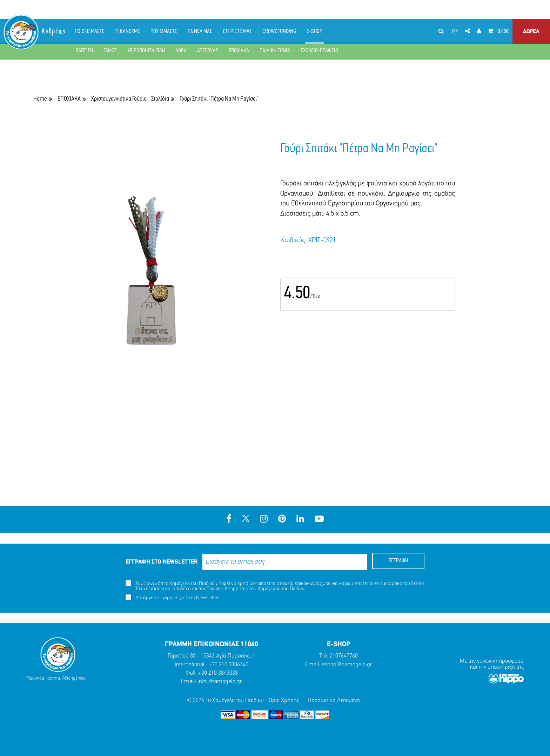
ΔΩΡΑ (181, 51)
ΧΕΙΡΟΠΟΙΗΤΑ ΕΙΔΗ (146, 51)
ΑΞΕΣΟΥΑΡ (208, 51)
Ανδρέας (54, 31)
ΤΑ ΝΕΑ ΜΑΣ (200, 32)
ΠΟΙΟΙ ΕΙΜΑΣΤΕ (90, 32)
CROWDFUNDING (279, 32)
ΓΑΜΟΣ (110, 51)
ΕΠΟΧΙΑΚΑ (239, 51)
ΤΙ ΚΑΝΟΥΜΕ (128, 32)
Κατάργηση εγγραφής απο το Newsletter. (173, 597)
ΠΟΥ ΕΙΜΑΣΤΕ (164, 32)
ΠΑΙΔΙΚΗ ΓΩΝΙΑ (275, 51)
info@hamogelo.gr (220, 682)
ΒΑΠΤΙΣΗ (84, 51)
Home (40, 99)
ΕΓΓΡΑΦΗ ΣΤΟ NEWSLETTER (162, 562)
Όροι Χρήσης (284, 700)
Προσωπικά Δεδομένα (334, 700)
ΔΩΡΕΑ (531, 32)
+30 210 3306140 (228, 665)
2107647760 (344, 656)
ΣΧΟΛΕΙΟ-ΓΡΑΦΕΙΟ (319, 51)
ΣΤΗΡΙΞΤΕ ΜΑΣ (237, 32)
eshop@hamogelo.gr (347, 665)
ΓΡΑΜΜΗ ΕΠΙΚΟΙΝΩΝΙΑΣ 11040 (212, 645)
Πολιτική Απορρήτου (227, 589)
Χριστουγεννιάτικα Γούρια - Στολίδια (130, 99)
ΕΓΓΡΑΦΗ (398, 561)
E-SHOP (314, 32)
